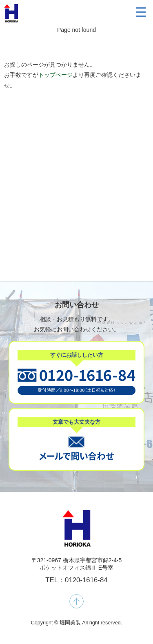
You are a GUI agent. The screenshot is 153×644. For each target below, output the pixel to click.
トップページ (55, 75)
